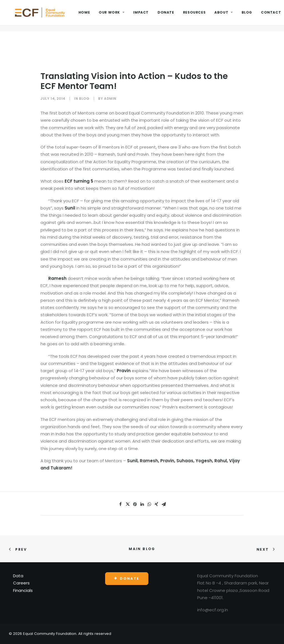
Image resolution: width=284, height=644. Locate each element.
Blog (269, 16)
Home (106, 16)
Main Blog (142, 549)
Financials (23, 590)
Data (18, 576)
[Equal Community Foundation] (51, 16)
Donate (188, 16)
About (246, 16)
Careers (21, 583)
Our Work (134, 16)
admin (110, 99)
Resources (216, 16)
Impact (163, 16)
